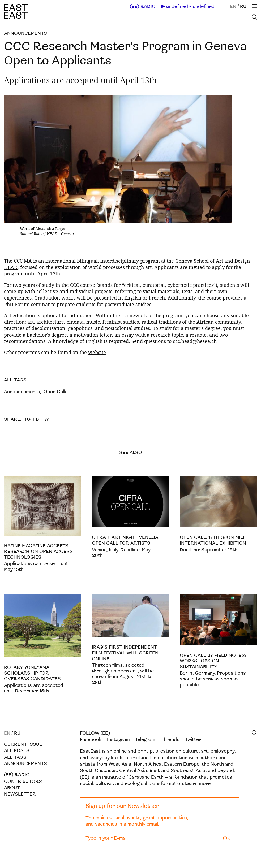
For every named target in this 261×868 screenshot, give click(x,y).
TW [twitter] (45, 419)
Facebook (91, 739)
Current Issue (23, 744)
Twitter (193, 739)
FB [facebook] (36, 419)
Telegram (145, 739)
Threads (170, 739)
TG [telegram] (27, 419)
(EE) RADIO (143, 7)
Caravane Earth (146, 777)
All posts (17, 751)
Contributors (23, 781)
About (12, 788)
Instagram (118, 739)
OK (227, 838)
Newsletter (20, 794)
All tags (15, 757)
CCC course (83, 285)
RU (243, 6)
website (97, 352)
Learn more (198, 784)
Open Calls (56, 392)
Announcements (25, 33)
